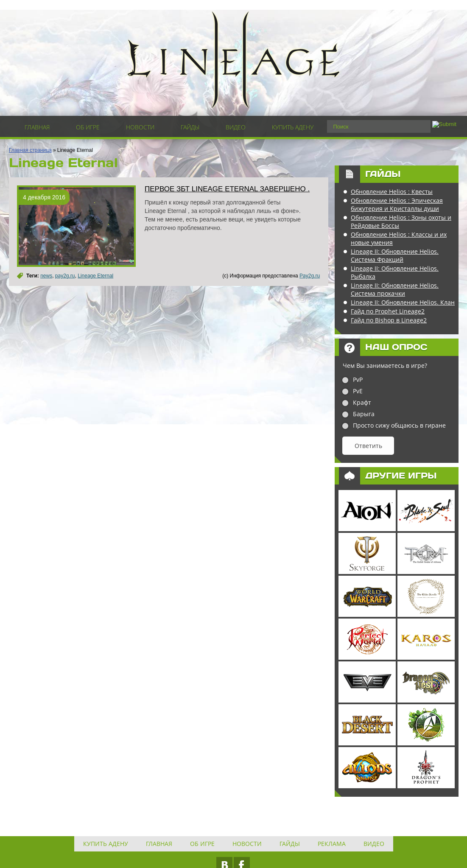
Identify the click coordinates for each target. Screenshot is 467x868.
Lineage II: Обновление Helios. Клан (403, 302)
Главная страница (30, 150)
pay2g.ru (65, 276)
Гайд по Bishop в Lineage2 (389, 320)
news (46, 276)
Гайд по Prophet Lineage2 (388, 311)
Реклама (332, 844)
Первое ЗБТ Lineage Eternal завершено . (227, 189)
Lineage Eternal (95, 276)
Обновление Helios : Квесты (392, 192)
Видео (236, 127)
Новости (140, 127)
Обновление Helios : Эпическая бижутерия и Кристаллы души (397, 204)
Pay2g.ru (310, 276)
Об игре (88, 127)
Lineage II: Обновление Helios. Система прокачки (395, 289)
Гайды (190, 127)
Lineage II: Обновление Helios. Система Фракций (395, 255)
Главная (37, 127)
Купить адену (293, 127)
